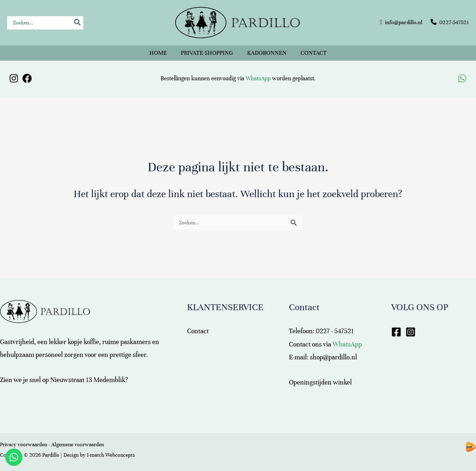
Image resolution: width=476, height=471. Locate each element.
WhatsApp (258, 78)
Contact (314, 53)
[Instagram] (14, 78)
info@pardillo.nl (404, 22)
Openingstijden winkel (320, 382)
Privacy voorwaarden (24, 444)
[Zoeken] (78, 23)
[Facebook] (27, 78)
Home (158, 53)
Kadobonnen (267, 53)
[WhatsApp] (462, 78)
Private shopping (207, 53)
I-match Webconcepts (111, 455)
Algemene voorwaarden (78, 444)
